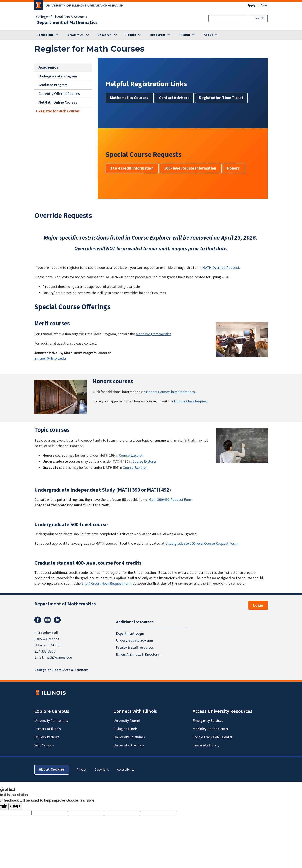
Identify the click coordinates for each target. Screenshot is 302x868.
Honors (234, 168)
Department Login (130, 633)
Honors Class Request (191, 401)
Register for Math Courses (59, 111)
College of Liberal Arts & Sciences (62, 17)
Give (264, 5)
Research (104, 35)
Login (258, 605)
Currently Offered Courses (59, 94)
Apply (251, 5)
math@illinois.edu (58, 658)
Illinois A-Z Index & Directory (137, 654)
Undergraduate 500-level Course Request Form (201, 544)
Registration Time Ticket (221, 98)
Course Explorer (131, 455)
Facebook (38, 620)
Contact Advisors (174, 98)
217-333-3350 (45, 651)
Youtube (48, 620)
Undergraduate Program (58, 76)
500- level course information (191, 168)
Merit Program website (154, 334)
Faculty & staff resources (135, 647)
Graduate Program (53, 85)
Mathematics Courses (130, 98)
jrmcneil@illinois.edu (50, 358)
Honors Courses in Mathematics (170, 392)
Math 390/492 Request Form (170, 500)
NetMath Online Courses (58, 102)
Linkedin (57, 620)
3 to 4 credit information (132, 168)
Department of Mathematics (67, 23)
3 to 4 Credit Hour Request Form (107, 584)
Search (259, 18)
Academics (76, 35)
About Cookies (52, 769)
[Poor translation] (15, 807)
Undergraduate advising (134, 640)
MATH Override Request (221, 268)
